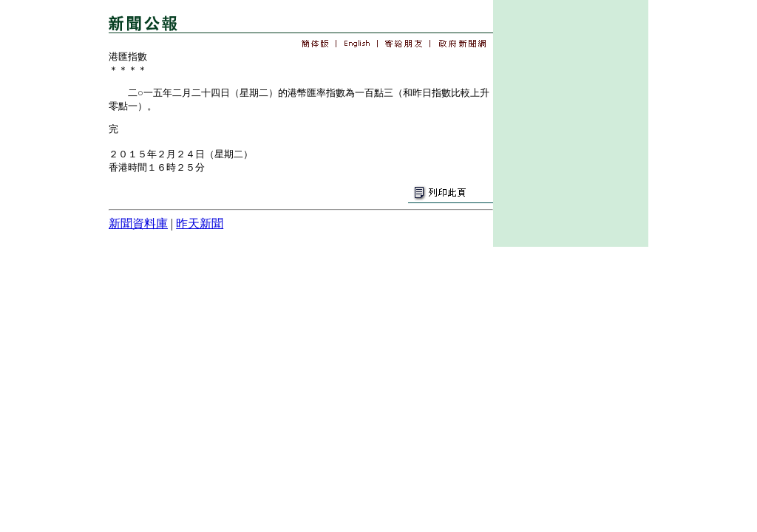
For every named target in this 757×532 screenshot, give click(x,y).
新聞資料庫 (138, 224)
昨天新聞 (200, 224)
